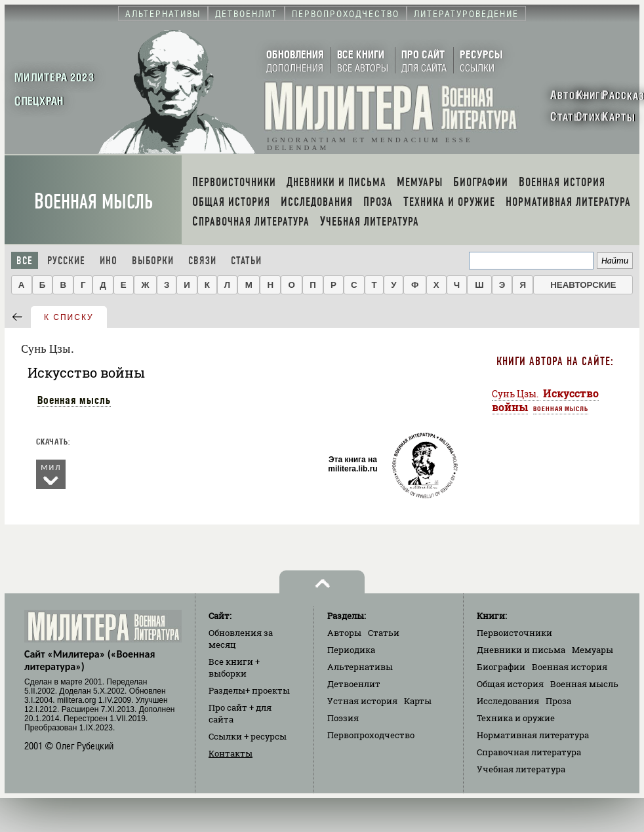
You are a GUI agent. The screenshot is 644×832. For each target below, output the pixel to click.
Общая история (510, 684)
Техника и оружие (516, 718)
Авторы (344, 633)
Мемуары (593, 650)
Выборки (153, 261)
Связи (202, 261)
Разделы (249, 690)
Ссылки (248, 736)
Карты (418, 701)
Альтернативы (360, 667)
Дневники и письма (521, 650)
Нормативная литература (533, 735)
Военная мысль (93, 202)
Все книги (234, 667)
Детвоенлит (354, 684)
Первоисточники (514, 633)
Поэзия (343, 718)
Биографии (501, 667)
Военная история (570, 667)
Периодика (351, 650)
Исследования (508, 701)
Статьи (246, 261)
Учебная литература (521, 769)
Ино (109, 261)
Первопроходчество (371, 735)
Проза (558, 701)
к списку (69, 317)
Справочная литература (529, 752)
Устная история (362, 701)
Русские (66, 261)
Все (25, 261)
